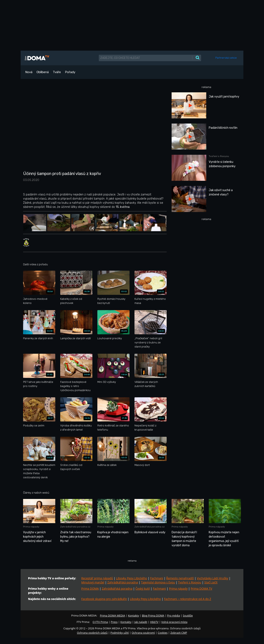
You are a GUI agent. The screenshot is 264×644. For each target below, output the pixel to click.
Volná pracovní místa (174, 622)
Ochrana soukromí (143, 633)
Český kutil (143, 589)
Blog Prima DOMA (153, 615)
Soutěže (188, 615)
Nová (29, 72)
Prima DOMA (90, 589)
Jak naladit (141, 622)
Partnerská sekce (226, 58)
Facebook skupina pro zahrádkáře (104, 599)
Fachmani (157, 578)
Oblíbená (43, 72)
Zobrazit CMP (179, 633)
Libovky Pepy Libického (132, 578)
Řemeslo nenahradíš (180, 578)
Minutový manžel (93, 582)
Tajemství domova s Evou (158, 582)
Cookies (163, 633)
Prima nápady (178, 589)
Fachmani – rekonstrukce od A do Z (188, 599)
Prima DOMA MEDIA (112, 615)
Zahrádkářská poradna (123, 582)
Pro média (173, 615)
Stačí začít (211, 582)
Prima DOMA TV (201, 589)
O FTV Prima (100, 622)
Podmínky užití (120, 633)
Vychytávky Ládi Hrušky (212, 578)
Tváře (57, 72)
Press (114, 622)
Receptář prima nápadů (97, 578)
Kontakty (133, 615)
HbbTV (154, 622)
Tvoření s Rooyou (190, 582)
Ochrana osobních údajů (92, 633)
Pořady (70, 72)
